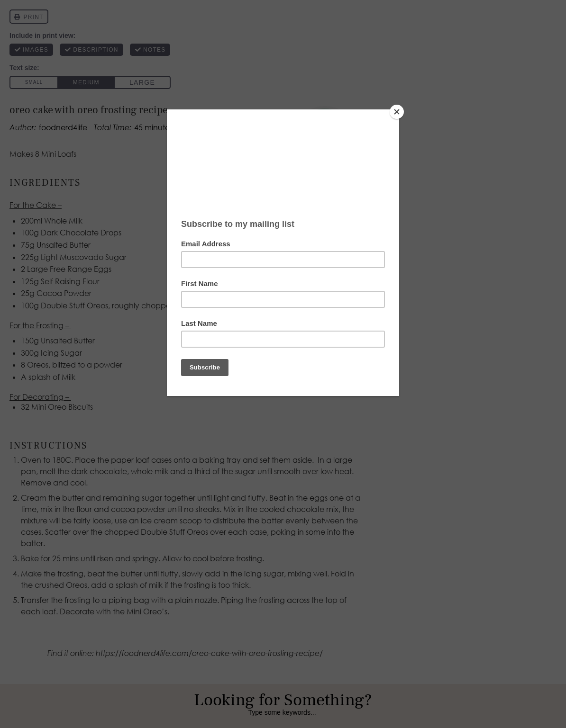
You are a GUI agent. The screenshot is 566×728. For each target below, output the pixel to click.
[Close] (397, 112)
